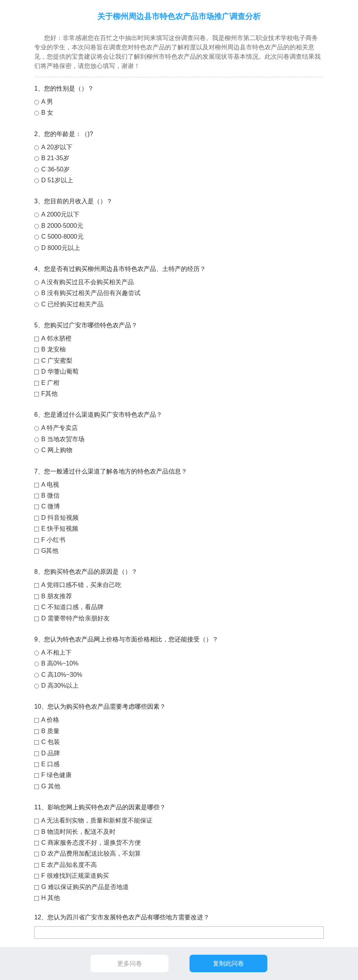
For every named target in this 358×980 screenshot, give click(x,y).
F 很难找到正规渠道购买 (75, 876)
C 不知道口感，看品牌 (72, 607)
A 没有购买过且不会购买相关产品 (88, 282)
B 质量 (50, 731)
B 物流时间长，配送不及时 (78, 832)
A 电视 (50, 485)
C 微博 (51, 506)
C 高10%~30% (62, 675)
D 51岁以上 (57, 180)
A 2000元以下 (60, 214)
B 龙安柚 (54, 349)
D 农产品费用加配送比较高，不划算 (91, 853)
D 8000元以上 (61, 248)
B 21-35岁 (55, 158)
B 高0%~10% (60, 663)
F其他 (49, 394)
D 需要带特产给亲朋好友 (75, 618)
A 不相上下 (56, 652)
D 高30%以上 (60, 686)
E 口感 (50, 764)
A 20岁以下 (57, 147)
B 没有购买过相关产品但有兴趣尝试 (91, 293)
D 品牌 (51, 753)
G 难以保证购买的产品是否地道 (85, 887)
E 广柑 (50, 383)
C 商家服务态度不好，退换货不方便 (91, 843)
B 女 (47, 113)
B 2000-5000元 (62, 226)
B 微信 (50, 495)
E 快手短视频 (60, 528)
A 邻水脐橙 (56, 338)
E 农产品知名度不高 (69, 865)
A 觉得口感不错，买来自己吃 (81, 585)
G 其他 (51, 786)
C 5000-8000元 (62, 237)
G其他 (50, 551)
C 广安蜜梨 (57, 361)
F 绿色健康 (56, 775)
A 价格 (50, 720)
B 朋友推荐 (57, 596)
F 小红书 (53, 540)
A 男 (47, 102)
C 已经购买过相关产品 (72, 304)
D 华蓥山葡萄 (60, 371)
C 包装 (51, 742)
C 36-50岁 (55, 169)
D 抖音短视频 (60, 518)
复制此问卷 (228, 963)
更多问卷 (130, 963)
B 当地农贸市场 (63, 439)
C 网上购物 (57, 450)
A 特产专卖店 (60, 428)
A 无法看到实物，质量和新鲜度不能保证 (97, 820)
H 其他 (51, 898)
